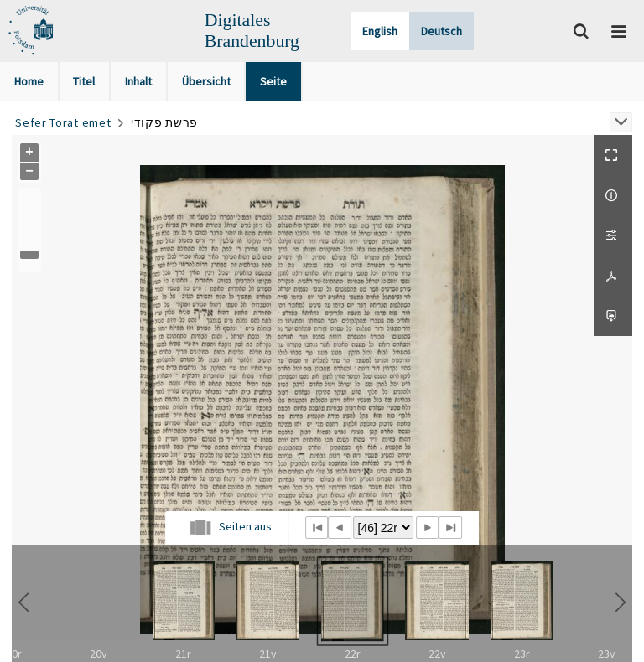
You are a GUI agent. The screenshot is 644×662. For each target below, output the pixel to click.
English (380, 31)
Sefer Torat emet (63, 122)
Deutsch (441, 31)
